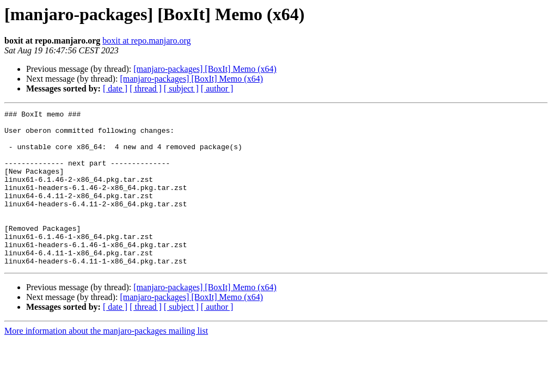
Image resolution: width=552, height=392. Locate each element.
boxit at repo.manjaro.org (146, 41)
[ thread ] (146, 88)
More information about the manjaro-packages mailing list (106, 362)
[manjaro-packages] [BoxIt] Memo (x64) (205, 69)
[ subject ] (181, 88)
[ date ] (115, 88)
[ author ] (217, 88)
